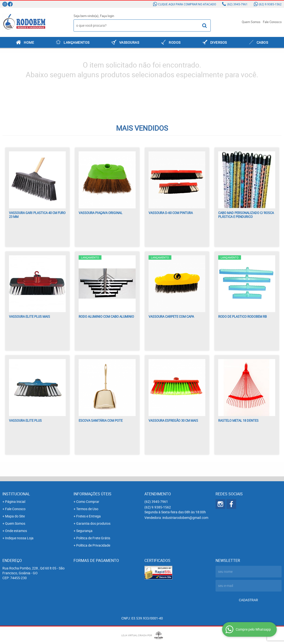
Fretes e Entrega (88, 516)
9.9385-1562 (270, 4)
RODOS (175, 42)
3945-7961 (237, 4)
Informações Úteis (92, 494)
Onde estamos (16, 531)
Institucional (16, 494)
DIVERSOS (219, 42)
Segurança (84, 531)
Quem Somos (251, 22)
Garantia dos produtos (93, 523)
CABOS (262, 42)
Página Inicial (15, 502)
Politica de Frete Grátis (93, 538)
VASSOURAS (129, 42)
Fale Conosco (272, 22)
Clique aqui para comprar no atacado (187, 4)
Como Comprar (88, 502)
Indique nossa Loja (19, 538)
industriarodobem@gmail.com (185, 518)
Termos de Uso (87, 509)
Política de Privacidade (93, 545)
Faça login (107, 16)
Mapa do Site (15, 516)
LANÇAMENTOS (77, 42)
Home (29, 42)
